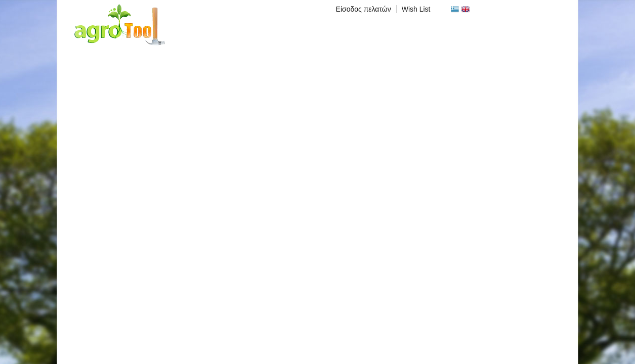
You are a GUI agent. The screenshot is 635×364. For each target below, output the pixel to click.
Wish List (416, 9)
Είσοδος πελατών (364, 9)
